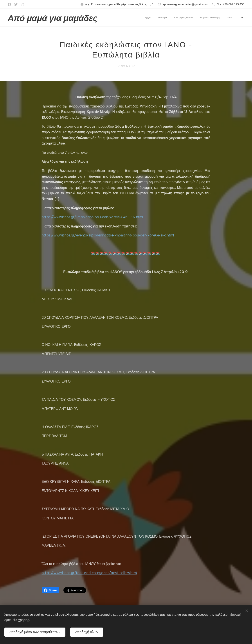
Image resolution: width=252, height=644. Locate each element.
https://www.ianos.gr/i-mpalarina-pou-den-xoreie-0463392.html (92, 217)
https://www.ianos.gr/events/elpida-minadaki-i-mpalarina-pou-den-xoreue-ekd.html (108, 235)
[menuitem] (173, 18)
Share (50, 590)
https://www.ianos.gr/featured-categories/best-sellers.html (89, 573)
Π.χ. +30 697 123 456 (230, 4)
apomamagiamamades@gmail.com (185, 4)
